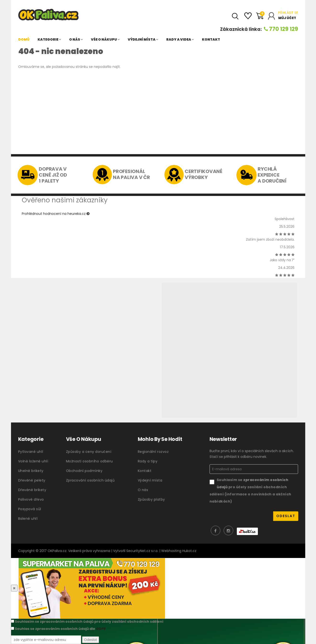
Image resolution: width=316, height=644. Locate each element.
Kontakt (211, 39)
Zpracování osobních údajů (90, 480)
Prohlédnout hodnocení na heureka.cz (56, 214)
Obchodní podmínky (84, 471)
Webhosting (171, 551)
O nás (76, 39)
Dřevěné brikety (32, 490)
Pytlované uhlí (31, 452)
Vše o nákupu (105, 39)
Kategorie (49, 39)
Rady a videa (180, 39)
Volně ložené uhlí (33, 461)
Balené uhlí (28, 519)
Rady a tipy (148, 461)
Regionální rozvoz (153, 452)
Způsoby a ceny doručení (89, 452)
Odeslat (91, 640)
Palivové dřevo (31, 499)
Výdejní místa (143, 39)
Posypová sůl (30, 509)
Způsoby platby (151, 499)
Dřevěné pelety (32, 480)
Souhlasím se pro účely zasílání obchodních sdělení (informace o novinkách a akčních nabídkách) (250, 490)
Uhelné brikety (31, 471)
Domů (24, 39)
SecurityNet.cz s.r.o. (142, 551)
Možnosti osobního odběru (89, 461)
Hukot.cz (189, 551)
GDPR (101, 629)
